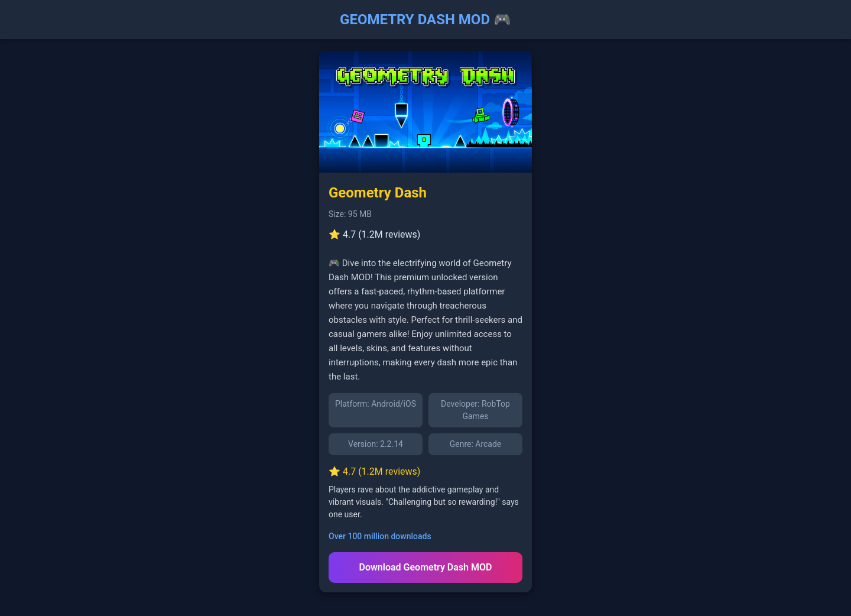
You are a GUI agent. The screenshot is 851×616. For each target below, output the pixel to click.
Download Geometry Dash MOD (426, 567)
